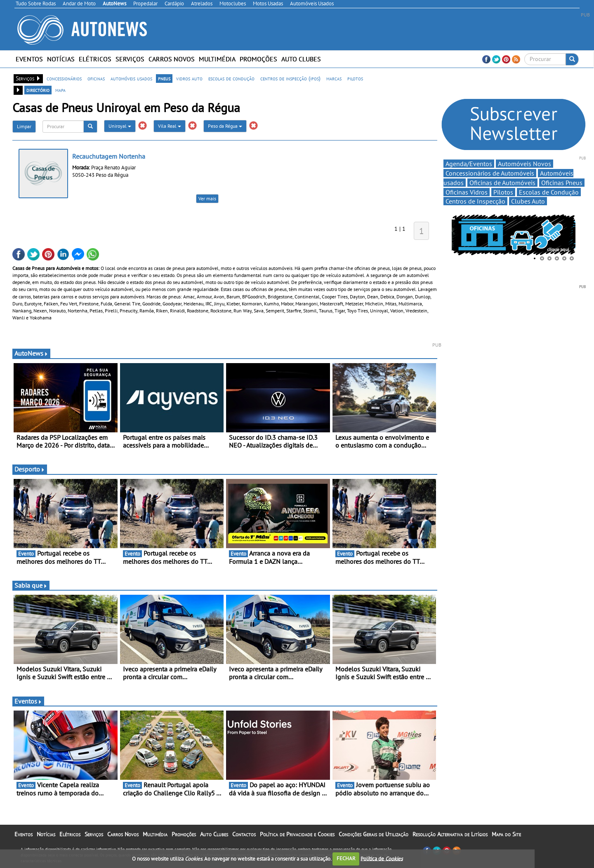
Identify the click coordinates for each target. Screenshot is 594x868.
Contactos (244, 834)
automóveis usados (131, 78)
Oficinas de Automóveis (502, 183)
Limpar (24, 126)
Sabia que (31, 585)
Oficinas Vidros (467, 192)
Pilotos (503, 192)
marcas (334, 78)
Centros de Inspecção (475, 201)
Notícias (61, 59)
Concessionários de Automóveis (490, 173)
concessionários (64, 78)
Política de (382, 858)
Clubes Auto (528, 201)
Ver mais (207, 198)
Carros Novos (172, 59)
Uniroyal (120, 126)
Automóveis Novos (524, 164)
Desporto (30, 469)
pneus (164, 78)
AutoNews (31, 353)
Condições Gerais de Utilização (374, 834)
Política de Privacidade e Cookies (297, 834)
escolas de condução (231, 78)
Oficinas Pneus (562, 183)
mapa (60, 90)
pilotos (355, 78)
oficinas (96, 78)
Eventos (29, 59)
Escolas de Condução (549, 192)
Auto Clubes (301, 59)
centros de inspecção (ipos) (290, 78)
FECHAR (346, 858)
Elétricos (95, 59)
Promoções (258, 59)
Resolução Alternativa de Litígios (450, 834)
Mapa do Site (506, 834)
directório (38, 90)
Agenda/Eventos (469, 164)
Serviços (130, 59)
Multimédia (217, 59)
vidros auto (189, 78)
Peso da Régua (225, 126)
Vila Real (170, 126)
